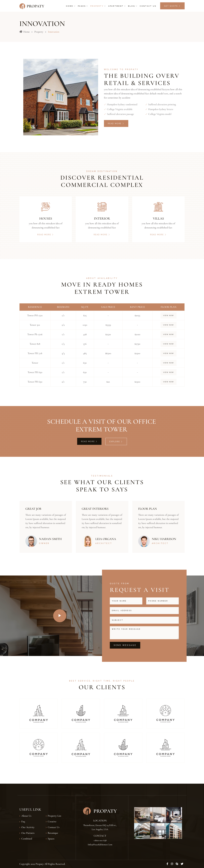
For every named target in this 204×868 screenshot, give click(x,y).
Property (97, 6)
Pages (82, 6)
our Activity (28, 827)
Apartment (116, 6)
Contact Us (148, 6)
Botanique (53, 833)
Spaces (51, 839)
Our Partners (28, 833)
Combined (27, 839)
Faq (23, 822)
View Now (169, 315)
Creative (52, 822)
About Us (26, 816)
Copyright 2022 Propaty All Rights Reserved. (42, 864)
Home (70, 6)
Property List (55, 816)
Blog (132, 6)
